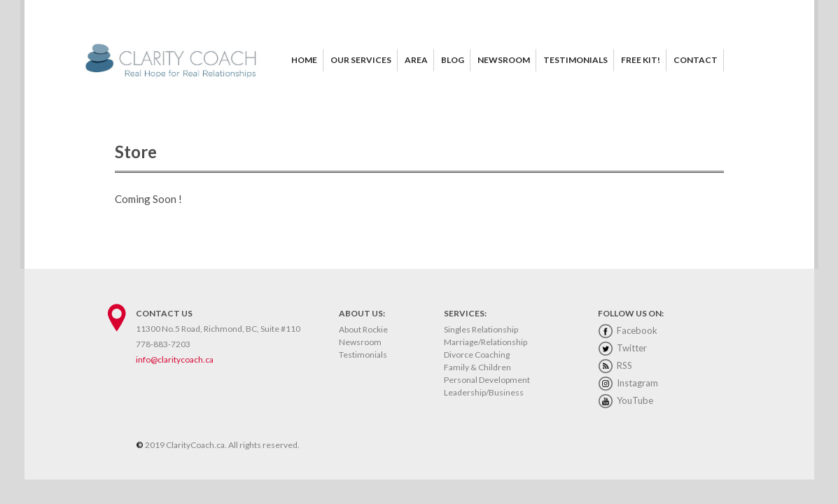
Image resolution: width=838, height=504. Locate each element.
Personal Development (487, 380)
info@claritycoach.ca (175, 359)
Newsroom (360, 342)
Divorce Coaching (477, 355)
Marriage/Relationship (486, 342)
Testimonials (363, 355)
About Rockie (363, 329)
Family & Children (477, 367)
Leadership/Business (484, 392)
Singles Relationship (481, 329)
